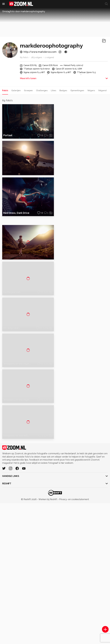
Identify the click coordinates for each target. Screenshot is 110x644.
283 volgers (37, 57)
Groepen (28, 90)
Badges (63, 90)
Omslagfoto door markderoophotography (24, 11)
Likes (53, 90)
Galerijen (16, 90)
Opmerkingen (77, 90)
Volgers (91, 90)
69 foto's (24, 57)
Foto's (5, 90)
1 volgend (49, 57)
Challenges (42, 90)
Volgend (102, 90)
